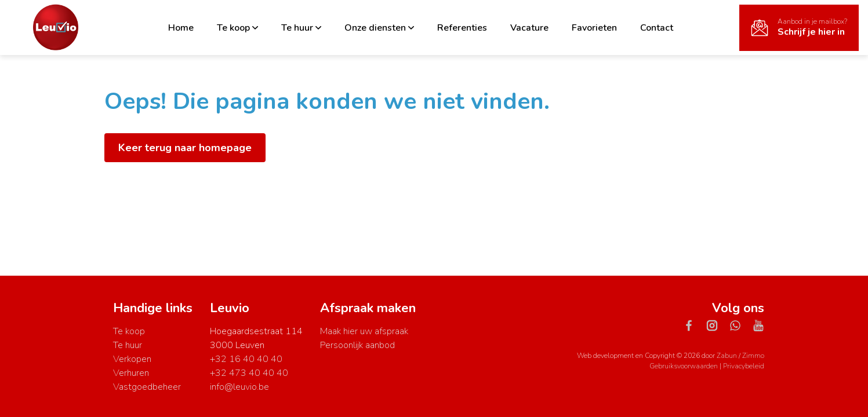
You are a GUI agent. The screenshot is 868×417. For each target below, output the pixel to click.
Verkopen (132, 359)
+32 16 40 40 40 (246, 359)
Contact (657, 28)
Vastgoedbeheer (147, 387)
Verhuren (131, 373)
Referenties (462, 28)
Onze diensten (379, 28)
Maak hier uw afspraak (364, 331)
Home (181, 28)
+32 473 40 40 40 (249, 373)
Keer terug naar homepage (185, 148)
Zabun (727, 356)
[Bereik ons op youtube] (758, 325)
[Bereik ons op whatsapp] (740, 325)
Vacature (529, 28)
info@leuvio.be (239, 387)
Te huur (301, 28)
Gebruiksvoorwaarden (684, 366)
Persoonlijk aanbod (357, 345)
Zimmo (753, 356)
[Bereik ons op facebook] (693, 325)
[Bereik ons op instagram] (717, 325)
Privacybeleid (744, 366)
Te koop (237, 28)
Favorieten (594, 28)
